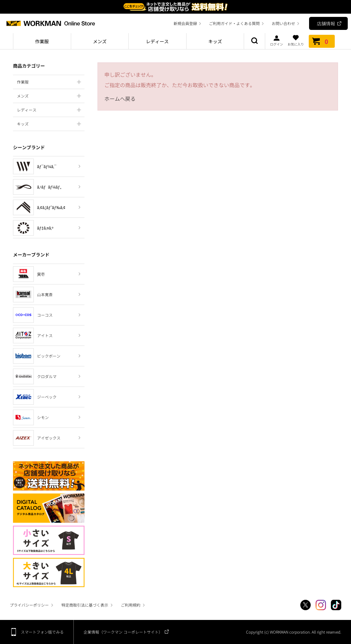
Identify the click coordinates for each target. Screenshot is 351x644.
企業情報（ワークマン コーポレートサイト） (123, 632)
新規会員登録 (185, 23)
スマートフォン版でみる (42, 632)
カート (322, 41)
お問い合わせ (283, 23)
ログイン (277, 40)
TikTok (336, 605)
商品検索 (254, 41)
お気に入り (296, 40)
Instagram (321, 605)
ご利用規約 (131, 605)
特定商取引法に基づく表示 (85, 605)
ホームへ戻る (120, 99)
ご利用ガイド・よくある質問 (234, 23)
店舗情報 (326, 23)
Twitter (305, 605)
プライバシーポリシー (29, 605)
